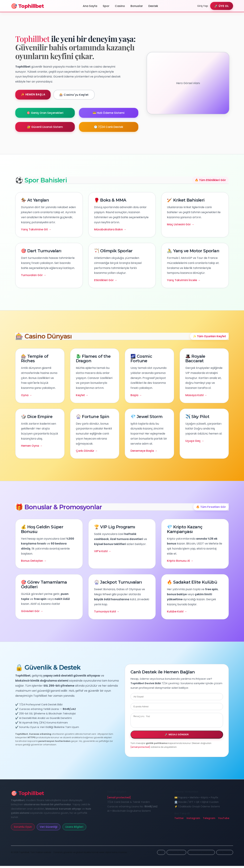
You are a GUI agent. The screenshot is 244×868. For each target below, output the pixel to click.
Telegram (209, 820)
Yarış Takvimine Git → (36, 229)
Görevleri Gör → (32, 611)
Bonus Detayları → (34, 561)
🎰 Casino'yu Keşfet (74, 95)
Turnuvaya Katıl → (107, 611)
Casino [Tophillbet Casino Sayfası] (120, 6)
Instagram (193, 820)
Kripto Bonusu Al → (180, 561)
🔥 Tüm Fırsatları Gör (211, 507)
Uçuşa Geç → (195, 441)
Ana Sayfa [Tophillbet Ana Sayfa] (90, 6)
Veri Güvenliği (49, 829)
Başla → (136, 395)
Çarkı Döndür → (87, 451)
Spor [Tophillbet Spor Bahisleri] (106, 6)
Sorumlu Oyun (23, 829)
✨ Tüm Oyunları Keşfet (209, 336)
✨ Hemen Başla (33, 94)
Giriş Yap (203, 6)
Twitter (179, 820)
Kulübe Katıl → (177, 611)
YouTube (224, 820)
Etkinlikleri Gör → (106, 280)
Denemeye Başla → (144, 451)
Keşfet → (82, 395)
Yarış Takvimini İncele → (184, 280)
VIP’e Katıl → (103, 551)
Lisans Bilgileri (74, 829)
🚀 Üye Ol (222, 6)
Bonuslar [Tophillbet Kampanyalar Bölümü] (137, 6)
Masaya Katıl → (196, 395)
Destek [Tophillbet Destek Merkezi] (153, 6)
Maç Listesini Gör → (181, 224)
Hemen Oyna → (32, 446)
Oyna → (26, 395)
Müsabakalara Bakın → (110, 229)
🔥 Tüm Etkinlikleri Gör (210, 180)
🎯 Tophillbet (27, 6)
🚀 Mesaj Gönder (177, 737)
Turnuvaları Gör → (34, 275)
